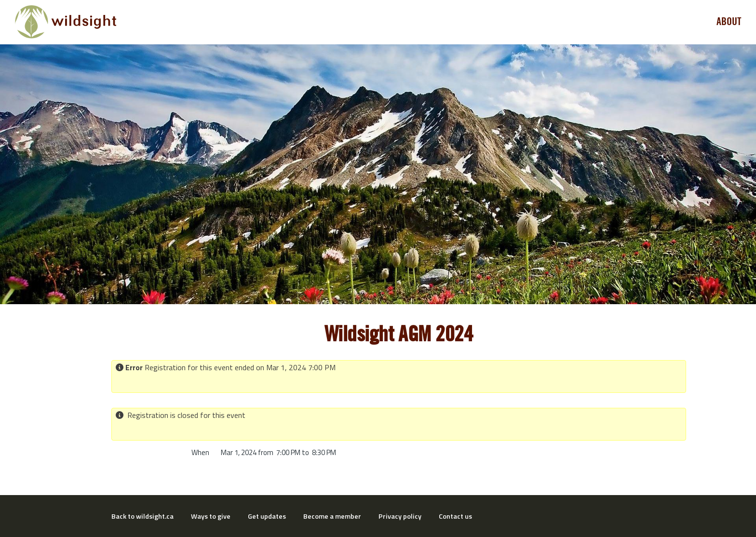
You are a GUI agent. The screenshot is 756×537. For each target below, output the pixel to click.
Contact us (455, 516)
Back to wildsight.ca (142, 516)
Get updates (267, 516)
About (729, 22)
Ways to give (211, 516)
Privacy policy (400, 516)
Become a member (332, 516)
